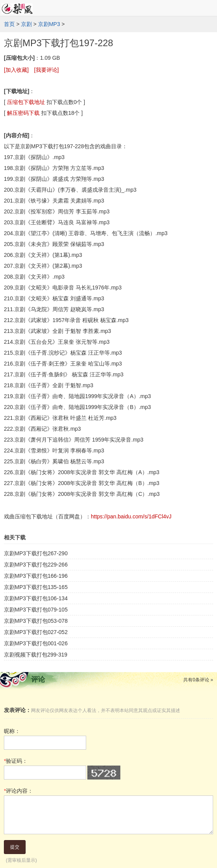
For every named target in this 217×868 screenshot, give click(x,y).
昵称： (12, 731)
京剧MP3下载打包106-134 (36, 598)
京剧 (26, 24)
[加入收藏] (16, 70)
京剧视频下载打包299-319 (36, 655)
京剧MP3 (49, 24)
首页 (9, 24)
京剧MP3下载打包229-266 (36, 565)
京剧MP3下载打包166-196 (36, 576)
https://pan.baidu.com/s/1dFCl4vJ (131, 516)
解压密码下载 (23, 113)
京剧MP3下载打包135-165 (36, 587)
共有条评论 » (198, 680)
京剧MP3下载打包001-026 (36, 643)
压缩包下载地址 (26, 102)
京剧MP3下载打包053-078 (36, 621)
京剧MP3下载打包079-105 (36, 610)
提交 (15, 847)
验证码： (16, 761)
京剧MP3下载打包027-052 (36, 632)
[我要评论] (47, 70)
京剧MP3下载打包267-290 (36, 553)
